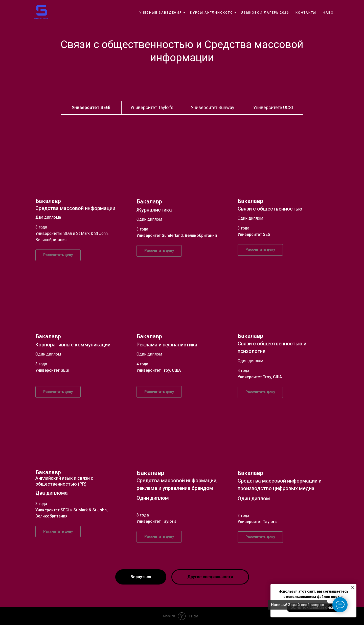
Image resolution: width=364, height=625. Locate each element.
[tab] (91, 108)
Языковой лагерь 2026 (265, 13)
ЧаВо (328, 13)
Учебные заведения (161, 13)
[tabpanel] (182, 197)
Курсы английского (212, 13)
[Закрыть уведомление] (353, 588)
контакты (306, 13)
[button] (58, 255)
